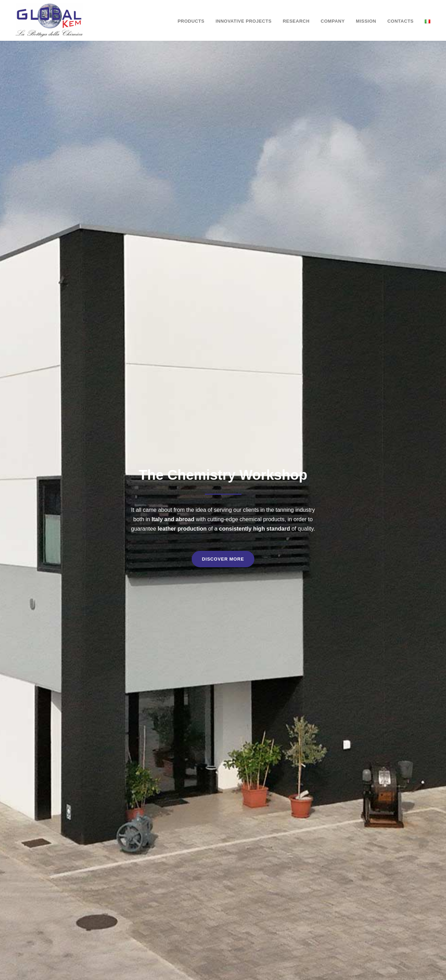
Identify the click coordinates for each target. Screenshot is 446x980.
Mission (366, 21)
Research (296, 21)
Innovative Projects (244, 21)
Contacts (401, 21)
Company (333, 21)
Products (191, 21)
